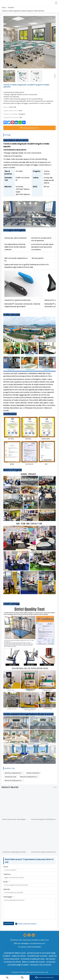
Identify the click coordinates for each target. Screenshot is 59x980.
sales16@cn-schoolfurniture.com (33, 943)
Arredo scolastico (33, 773)
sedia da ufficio (19, 956)
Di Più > (55, 787)
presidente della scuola (15, 953)
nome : (6, 867)
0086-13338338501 (34, 947)
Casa (4, 8)
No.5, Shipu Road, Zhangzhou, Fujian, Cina (34, 940)
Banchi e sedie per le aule (29, 777)
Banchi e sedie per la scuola (15, 773)
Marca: (6, 107)
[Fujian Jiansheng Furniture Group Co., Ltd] (11, 3)
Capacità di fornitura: (11, 117)
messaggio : (9, 897)
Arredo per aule (11, 777)
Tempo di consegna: (11, 114)
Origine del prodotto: (11, 111)
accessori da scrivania (41, 965)
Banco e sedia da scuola (33, 962)
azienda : (7, 889)
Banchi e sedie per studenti (15, 780)
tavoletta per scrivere (37, 956)
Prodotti (11, 8)
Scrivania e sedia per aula (33, 959)
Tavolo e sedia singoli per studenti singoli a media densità (23, 11)
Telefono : (7, 874)
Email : (6, 882)
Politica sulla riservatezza (27, 924)
